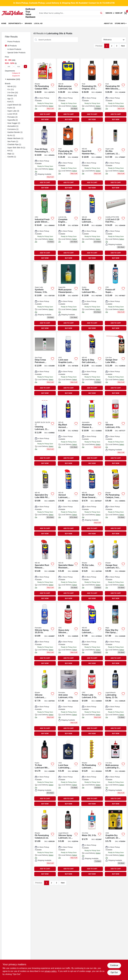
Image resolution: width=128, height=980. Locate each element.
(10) (13, 93)
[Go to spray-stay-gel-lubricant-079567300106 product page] (92, 364)
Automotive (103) (13, 79)
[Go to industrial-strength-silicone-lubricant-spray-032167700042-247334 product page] (45, 702)
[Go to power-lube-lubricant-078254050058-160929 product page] (92, 702)
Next (123, 46)
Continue (114, 965)
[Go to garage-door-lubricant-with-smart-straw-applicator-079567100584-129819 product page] (115, 364)
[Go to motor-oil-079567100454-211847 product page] (92, 842)
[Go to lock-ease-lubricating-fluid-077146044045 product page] (68, 772)
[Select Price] (25, 66)
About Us (108, 23)
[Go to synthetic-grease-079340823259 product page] (45, 297)
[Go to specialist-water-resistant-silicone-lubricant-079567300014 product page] (68, 570)
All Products (12, 46)
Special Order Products (16, 53)
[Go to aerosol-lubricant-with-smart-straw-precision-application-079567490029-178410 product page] (92, 634)
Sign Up (119, 13)
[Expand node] (6, 79)
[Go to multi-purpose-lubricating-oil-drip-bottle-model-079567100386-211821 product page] (115, 772)
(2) (13, 117)
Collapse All (16, 73)
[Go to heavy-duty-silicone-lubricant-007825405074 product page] (68, 634)
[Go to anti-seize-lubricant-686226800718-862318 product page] (68, 702)
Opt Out (114, 972)
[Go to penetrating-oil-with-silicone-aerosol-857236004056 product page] (115, 91)
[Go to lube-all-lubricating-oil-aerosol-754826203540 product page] (115, 226)
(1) (13, 126)
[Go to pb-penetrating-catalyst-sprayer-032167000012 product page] (115, 502)
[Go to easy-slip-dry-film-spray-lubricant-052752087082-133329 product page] (115, 634)
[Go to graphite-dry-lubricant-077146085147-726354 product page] (115, 842)
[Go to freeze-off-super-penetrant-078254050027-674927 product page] (115, 297)
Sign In (109, 13)
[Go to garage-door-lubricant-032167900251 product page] (115, 570)
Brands (28, 23)
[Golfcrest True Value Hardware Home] (13, 13)
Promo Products (14, 42)
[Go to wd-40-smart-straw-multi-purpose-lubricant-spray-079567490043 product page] (92, 502)
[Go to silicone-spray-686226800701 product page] (45, 634)
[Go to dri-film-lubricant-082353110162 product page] (115, 157)
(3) (11, 108)
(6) (14, 105)
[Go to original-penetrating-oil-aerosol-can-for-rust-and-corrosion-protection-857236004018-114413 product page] (92, 91)
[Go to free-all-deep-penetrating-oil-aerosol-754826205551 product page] (45, 157)
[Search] (101, 13)
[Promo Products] (6, 41)
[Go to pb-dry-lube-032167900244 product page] (92, 570)
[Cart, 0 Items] (126, 13)
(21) (12, 86)
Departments (15, 23)
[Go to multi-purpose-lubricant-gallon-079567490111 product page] (68, 91)
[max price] (19, 66)
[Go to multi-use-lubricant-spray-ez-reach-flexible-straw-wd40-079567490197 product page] (92, 226)
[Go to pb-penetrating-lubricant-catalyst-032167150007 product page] (92, 772)
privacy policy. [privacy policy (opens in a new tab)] (51, 971)
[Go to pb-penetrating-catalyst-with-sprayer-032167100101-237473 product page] (45, 91)
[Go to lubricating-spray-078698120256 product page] (115, 702)
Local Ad (38, 23)
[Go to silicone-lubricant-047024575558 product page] (115, 432)
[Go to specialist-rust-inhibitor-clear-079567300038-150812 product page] (92, 157)
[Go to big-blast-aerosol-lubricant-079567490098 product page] (68, 432)
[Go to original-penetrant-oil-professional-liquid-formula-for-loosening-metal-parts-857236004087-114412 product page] (68, 157)
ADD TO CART (45, 114)
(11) (11, 89)
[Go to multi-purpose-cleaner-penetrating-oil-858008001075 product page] (68, 297)
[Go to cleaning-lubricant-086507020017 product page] (45, 432)
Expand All (16, 76)
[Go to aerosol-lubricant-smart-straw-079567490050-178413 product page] (68, 502)
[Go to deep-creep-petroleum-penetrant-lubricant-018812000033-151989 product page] (45, 364)
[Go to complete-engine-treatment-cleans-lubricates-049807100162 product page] (68, 226)
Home (4, 23)
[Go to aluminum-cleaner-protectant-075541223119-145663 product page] (92, 432)
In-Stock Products (14, 49)
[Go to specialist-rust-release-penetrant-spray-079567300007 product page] (45, 570)
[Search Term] (70, 13)
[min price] (9, 66)
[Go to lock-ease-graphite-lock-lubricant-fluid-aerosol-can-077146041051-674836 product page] (68, 364)
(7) (10, 99)
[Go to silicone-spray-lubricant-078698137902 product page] (68, 842)
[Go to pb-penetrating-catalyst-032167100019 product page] (45, 842)
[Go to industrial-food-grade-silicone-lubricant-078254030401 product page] (45, 226)
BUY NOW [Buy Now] (45, 119)
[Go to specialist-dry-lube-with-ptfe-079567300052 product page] (45, 502)
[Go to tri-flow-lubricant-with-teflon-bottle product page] (45, 772)
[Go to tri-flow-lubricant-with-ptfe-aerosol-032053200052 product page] (92, 297)
